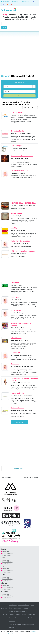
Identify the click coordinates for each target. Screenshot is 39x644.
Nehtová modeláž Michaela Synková (21, 324)
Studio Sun (15, 297)
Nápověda (26, 608)
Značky (19, 15)
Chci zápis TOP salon (30, 108)
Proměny (6, 17)
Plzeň (3, 575)
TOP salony (16, 19)
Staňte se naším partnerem (30, 477)
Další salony (19, 422)
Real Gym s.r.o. (16, 310)
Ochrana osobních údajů (29, 615)
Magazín (8, 19)
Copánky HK (15, 353)
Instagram (24, 618)
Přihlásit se (15, 2)
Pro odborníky (13, 605)
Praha (4, 549)
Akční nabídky (31, 17)
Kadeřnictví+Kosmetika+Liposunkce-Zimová (25, 379)
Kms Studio (15, 282)
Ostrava (4, 566)
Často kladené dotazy (15, 608)
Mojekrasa (12, 621)
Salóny (5, 15)
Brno (3, 558)
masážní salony (7, 555)
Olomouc (5, 592)
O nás (32, 605)
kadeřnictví (6, 552)
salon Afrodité (16, 338)
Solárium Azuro (16, 112)
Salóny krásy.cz (20, 468)
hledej (20, 96)
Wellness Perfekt (17, 408)
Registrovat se (26, 2)
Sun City (14, 228)
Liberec (4, 583)
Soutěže (21, 17)
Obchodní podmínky (15, 615)
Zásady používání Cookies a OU (18, 611)
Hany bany (15, 364)
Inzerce (28, 19)
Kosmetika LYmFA (17, 131)
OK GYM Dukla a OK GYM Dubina (23, 203)
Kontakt (30, 618)
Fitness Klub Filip (17, 393)
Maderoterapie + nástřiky (20, 241)
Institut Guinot (16, 213)
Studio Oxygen (16, 146)
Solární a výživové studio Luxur (23, 251)
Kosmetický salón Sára (19, 171)
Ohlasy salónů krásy (24, 605)
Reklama (12, 618)
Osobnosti (12, 15)
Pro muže (14, 17)
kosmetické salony (8, 553)
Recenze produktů (30, 15)
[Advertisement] (19, 53)
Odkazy (17, 618)
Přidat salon (5, 2)
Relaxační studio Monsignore (22, 156)
